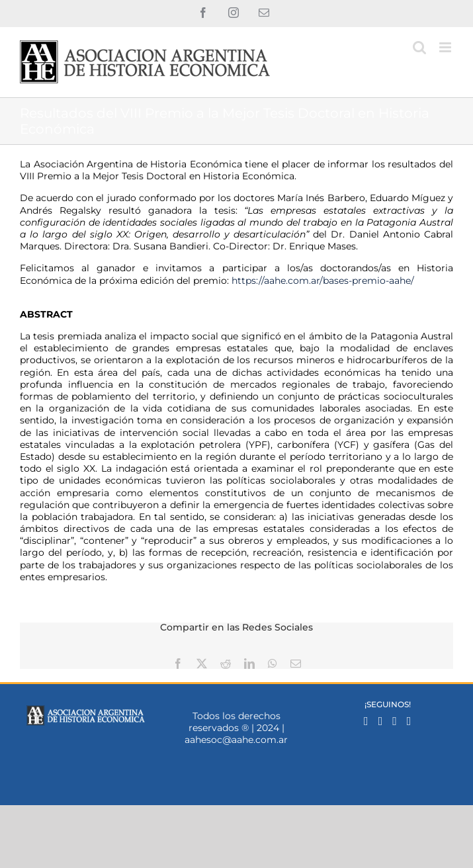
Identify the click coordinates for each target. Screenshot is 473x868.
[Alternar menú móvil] (446, 47)
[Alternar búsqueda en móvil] (419, 47)
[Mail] (395, 721)
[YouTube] (409, 721)
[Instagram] (381, 721)
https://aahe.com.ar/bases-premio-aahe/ (323, 281)
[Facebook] (366, 721)
